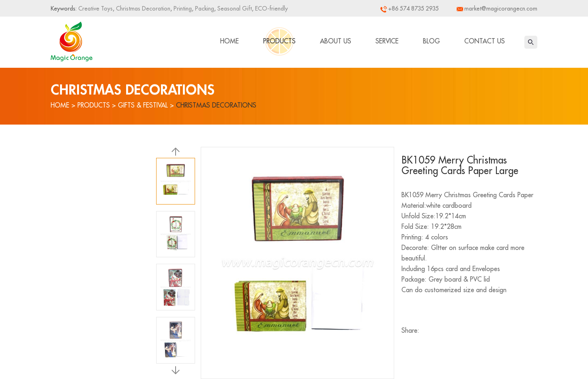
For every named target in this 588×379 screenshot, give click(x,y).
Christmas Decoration (142, 9)
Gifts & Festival (143, 106)
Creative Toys (95, 9)
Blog (431, 41)
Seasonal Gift (234, 9)
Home (230, 41)
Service (387, 41)
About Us (336, 41)
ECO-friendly (271, 9)
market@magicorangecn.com (501, 9)
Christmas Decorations (216, 106)
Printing (182, 9)
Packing (204, 9)
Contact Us (485, 41)
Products (279, 41)
